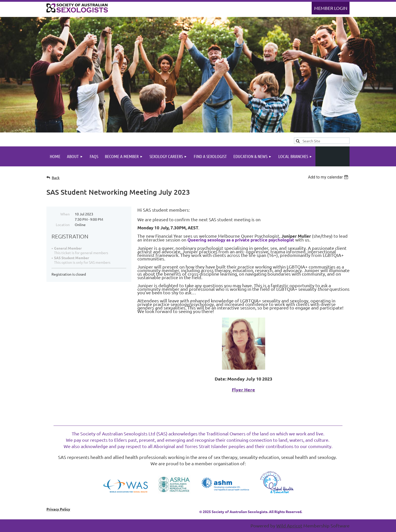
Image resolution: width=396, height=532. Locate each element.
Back (56, 178)
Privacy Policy (58, 509)
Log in (331, 8)
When (65, 214)
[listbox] (329, 177)
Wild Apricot (289, 526)
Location (63, 225)
